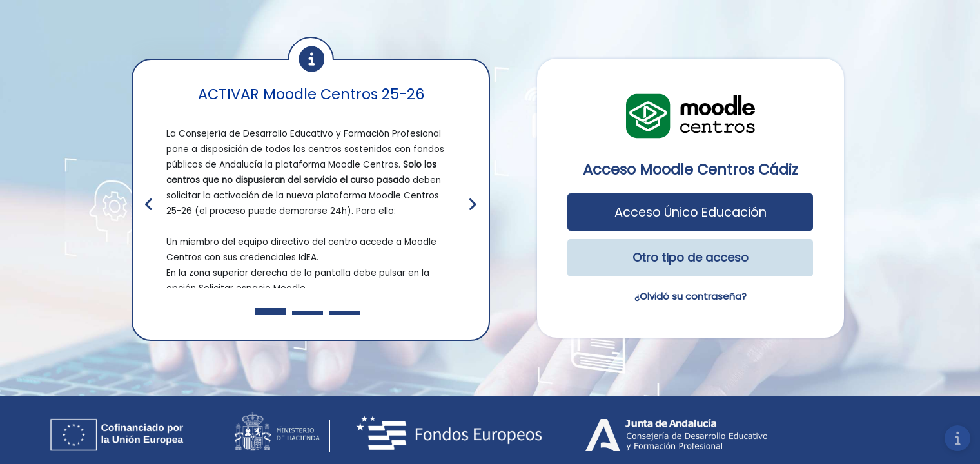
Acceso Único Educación (691, 212)
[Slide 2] (308, 313)
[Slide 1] (270, 312)
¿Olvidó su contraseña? (691, 296)
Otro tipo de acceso (691, 257)
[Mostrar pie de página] (957, 438)
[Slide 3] (345, 313)
